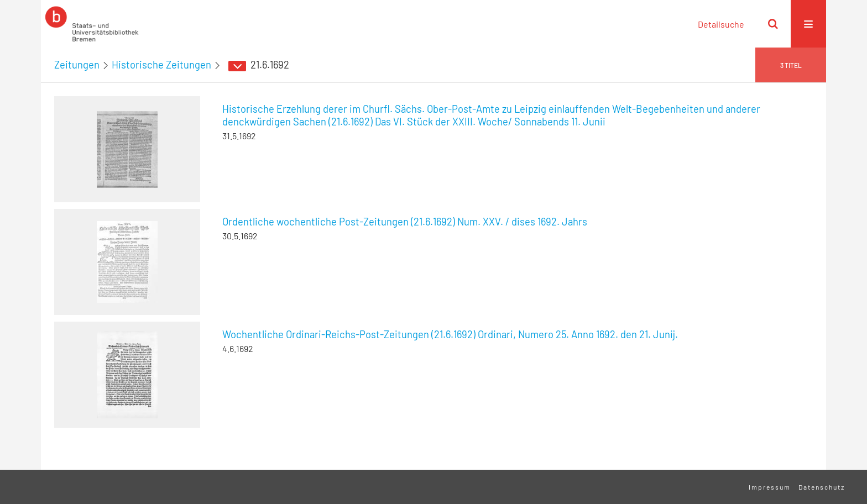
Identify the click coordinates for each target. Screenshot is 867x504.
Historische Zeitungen (161, 65)
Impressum (770, 487)
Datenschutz (822, 487)
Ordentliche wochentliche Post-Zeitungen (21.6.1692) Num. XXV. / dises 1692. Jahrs (405, 222)
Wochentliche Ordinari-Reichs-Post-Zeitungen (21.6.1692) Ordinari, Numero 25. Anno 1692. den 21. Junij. (450, 334)
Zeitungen (77, 65)
